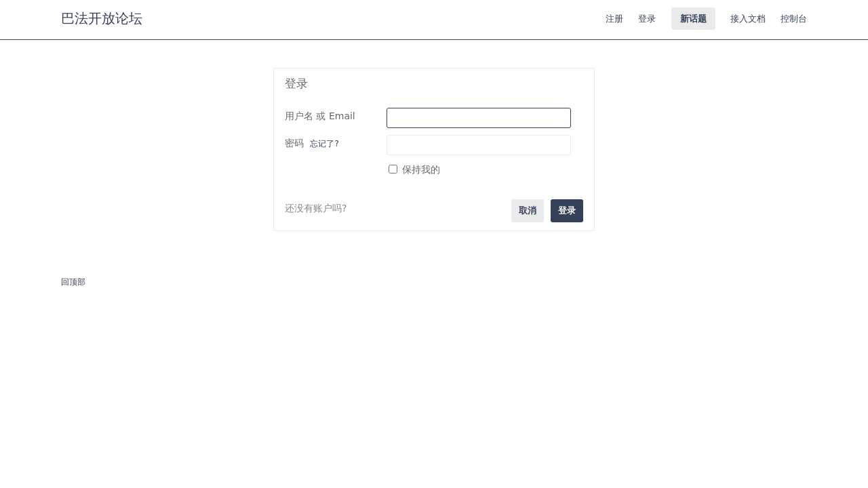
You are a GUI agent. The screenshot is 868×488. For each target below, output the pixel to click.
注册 (614, 19)
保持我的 (414, 169)
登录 (647, 19)
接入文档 (748, 19)
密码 (312, 143)
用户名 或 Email (320, 116)
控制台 (794, 19)
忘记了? (324, 144)
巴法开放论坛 (102, 18)
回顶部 (73, 282)
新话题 (693, 19)
